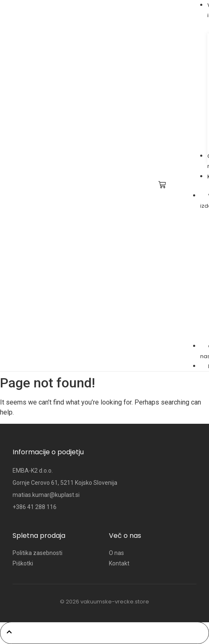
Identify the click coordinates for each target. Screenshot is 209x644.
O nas (116, 553)
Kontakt (119, 563)
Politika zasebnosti (37, 553)
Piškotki (23, 563)
